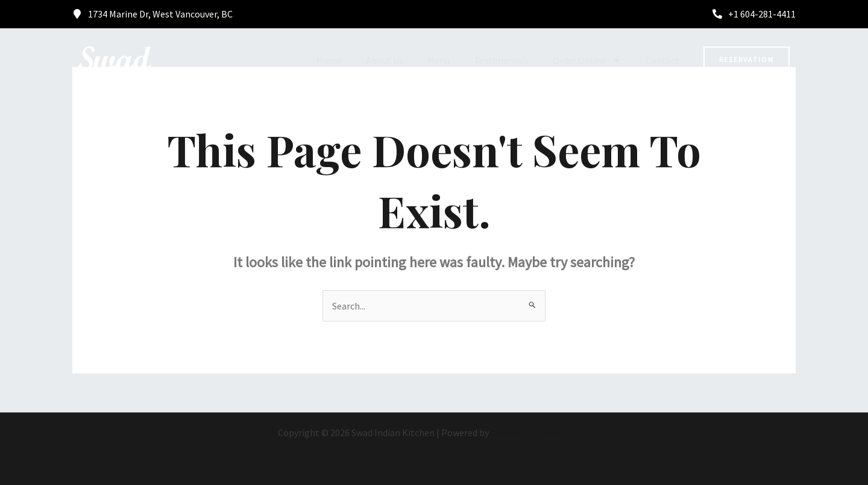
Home (329, 60)
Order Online (587, 60)
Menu (439, 60)
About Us (385, 60)
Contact (662, 60)
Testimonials (501, 60)
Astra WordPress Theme (541, 433)
